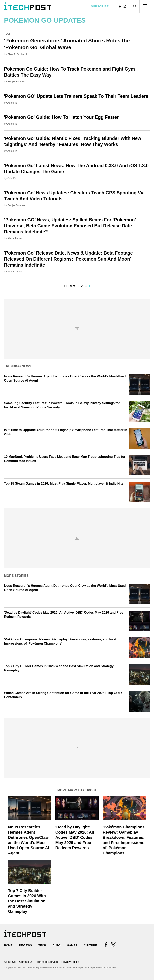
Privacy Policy (70, 962)
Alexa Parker (15, 238)
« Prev (69, 286)
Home (8, 945)
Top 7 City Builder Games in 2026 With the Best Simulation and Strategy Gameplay (27, 901)
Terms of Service (47, 962)
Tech (8, 34)
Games (72, 945)
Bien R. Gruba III (17, 54)
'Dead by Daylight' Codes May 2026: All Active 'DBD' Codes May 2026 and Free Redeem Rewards (75, 837)
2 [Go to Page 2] (82, 286)
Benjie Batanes (16, 81)
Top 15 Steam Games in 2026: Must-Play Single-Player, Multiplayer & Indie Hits (64, 483)
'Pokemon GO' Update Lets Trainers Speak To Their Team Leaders (76, 96)
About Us (10, 962)
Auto (56, 945)
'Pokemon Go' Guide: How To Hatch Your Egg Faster (61, 117)
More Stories (16, 576)
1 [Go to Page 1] (78, 286)
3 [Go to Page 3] (86, 286)
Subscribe (100, 6)
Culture (90, 945)
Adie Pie (12, 103)
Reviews (25, 945)
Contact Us (26, 962)
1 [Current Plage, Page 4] (89, 286)
